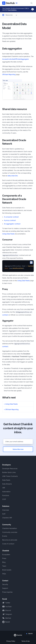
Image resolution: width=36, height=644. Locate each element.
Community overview (10, 532)
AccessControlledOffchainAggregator (16, 59)
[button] (18, 90)
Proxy (5, 289)
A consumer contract (11, 217)
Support (5, 588)
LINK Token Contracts (10, 476)
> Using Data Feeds (11, 404)
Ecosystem (6, 554)
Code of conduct (8, 544)
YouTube (8, 607)
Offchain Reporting (9, 74)
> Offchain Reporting (11, 409)
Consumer (7, 240)
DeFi (4, 514)
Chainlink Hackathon (10, 528)
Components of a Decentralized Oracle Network (14, 199)
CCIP (4, 499)
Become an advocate (10, 540)
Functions (6, 495)
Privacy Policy (11, 641)
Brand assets (7, 570)
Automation (6, 492)
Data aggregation (12, 49)
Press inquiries (7, 592)
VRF (4, 488)
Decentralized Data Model (14, 26)
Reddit (8, 622)
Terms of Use (26, 641)
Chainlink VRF (7, 518)
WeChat (8, 618)
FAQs (4, 574)
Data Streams (7, 484)
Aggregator (8, 321)
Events (5, 536)
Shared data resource (15, 109)
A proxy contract (10, 220)
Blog (4, 562)
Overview (6, 510)
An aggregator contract (12, 224)
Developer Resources (10, 469)
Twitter (8, 603)
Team (4, 566)
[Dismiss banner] (33, 9)
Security (5, 584)
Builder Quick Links (9, 472)
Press (4, 558)
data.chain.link (13, 176)
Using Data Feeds (8, 234)
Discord (8, 610)
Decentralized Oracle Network (14, 142)
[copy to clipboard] (31, 262)
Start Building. (12, 10)
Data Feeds (6, 480)
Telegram (9, 614)
